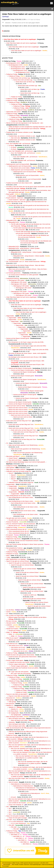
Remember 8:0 (11, 698)
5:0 (7, 443)
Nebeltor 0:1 (10, 705)
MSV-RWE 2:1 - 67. (21, 838)
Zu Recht (11, 145)
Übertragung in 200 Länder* (17, 280)
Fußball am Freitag (10, 61)
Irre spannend (10, 704)
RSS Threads (15, 864)
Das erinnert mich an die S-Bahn (20, 168)
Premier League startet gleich (15, 660)
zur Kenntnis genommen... (14, 273)
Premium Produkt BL (12, 522)
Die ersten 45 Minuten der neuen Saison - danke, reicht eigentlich (27, 353)
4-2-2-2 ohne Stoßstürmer (16, 822)
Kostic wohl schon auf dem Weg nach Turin (19, 421)
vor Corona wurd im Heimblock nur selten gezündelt (23, 275)
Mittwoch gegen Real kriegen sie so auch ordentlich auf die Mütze (27, 617)
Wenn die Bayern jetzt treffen (15, 717)
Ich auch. (14, 797)
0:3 (7, 614)
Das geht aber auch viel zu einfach (16, 518)
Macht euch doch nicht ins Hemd (16, 406)
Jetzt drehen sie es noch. (16, 645)
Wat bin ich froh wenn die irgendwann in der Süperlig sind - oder (25, 123)
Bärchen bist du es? (14, 526)
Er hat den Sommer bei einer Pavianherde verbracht (24, 541)
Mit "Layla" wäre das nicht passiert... (19, 672)
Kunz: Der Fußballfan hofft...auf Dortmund (18, 144)
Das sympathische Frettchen (14, 548)
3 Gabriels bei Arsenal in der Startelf (19, 662)
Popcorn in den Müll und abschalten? (17, 694)
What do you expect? (12, 638)
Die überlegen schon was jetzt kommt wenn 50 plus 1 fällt (25, 357)
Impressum (27, 864)
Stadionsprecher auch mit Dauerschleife (18, 164)
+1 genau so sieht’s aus (30, 595)
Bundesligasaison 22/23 (13, 63)
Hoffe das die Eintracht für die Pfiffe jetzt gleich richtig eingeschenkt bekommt (28, 728)
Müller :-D (9, 632)
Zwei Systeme (10, 468)
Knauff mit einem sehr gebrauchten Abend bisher (20, 655)
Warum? (11, 473)
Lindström (9, 625)
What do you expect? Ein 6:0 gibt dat (19, 640)
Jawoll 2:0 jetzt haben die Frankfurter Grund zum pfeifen (22, 668)
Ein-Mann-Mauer (13, 711)
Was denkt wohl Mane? (13, 456)
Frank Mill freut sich (12, 644)
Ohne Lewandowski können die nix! (16, 529)
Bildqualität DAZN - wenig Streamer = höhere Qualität (24, 248)
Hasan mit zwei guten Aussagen (15, 816)
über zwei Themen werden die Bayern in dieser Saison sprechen (25, 544)
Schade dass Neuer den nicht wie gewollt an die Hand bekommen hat (26, 202)
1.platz (8, 557)
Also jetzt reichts (11, 623)
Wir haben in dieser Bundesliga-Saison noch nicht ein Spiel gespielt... (26, 462)
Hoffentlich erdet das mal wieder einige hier (19, 471)
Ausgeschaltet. (11, 484)
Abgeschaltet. (10, 316)
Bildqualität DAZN (11, 220)
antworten (7, 31)
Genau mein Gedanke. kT (16, 805)
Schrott (8, 612)
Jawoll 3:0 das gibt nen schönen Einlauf (18, 561)
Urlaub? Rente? (13, 458)
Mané (8, 556)
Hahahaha (12, 722)
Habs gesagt (10, 700)
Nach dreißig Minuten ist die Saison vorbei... (19, 496)
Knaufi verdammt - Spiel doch (15, 198)
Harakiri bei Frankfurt (12, 629)
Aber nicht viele (15, 138)
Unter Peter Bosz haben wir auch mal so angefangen (21, 43)
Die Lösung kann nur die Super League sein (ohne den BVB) (26, 342)
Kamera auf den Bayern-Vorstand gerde (18, 338)
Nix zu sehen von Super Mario (15, 615)
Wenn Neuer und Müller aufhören (16, 469)
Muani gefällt (10, 194)
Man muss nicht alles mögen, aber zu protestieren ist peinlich (26, 778)
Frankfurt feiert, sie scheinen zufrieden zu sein (19, 132)
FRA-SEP (9, 820)
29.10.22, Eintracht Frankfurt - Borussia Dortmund (21, 524)
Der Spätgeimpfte (14, 713)
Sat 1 (8, 807)
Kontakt (21, 864)
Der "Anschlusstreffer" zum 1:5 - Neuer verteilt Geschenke (23, 262)
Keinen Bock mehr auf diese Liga (21, 78)
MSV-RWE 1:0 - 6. (16, 835)
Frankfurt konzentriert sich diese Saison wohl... (20, 183)
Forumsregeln (6, 866)
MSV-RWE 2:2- (22, 840)
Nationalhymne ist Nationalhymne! (21, 784)
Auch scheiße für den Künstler (17, 803)
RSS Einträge (6, 864)
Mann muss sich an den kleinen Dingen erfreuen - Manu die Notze (25, 265)
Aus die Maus (10, 610)
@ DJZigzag (37, 19)
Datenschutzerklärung (47, 864)
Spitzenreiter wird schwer (14, 112)
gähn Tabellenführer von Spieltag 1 (16, 559)
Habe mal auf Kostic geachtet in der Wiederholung (23, 445)
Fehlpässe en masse (12, 554)
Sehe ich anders (13, 782)
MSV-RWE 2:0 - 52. (19, 836)
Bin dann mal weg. (12, 621)
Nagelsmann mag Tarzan (13, 539)
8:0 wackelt (10, 535)
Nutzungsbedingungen (36, 864)
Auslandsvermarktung (13, 278)
